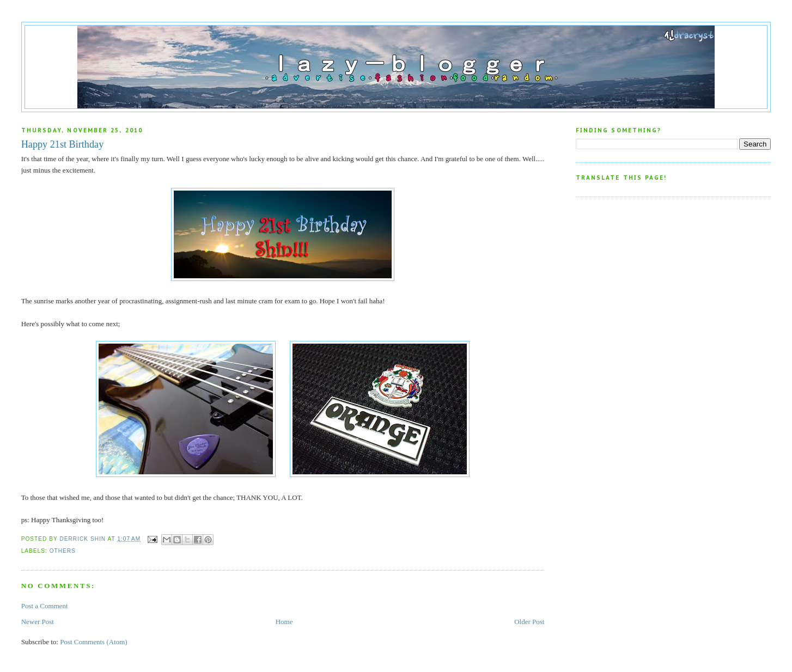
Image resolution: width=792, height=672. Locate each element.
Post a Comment (45, 606)
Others (63, 551)
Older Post (529, 622)
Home (284, 622)
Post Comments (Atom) (94, 642)
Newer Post (38, 622)
